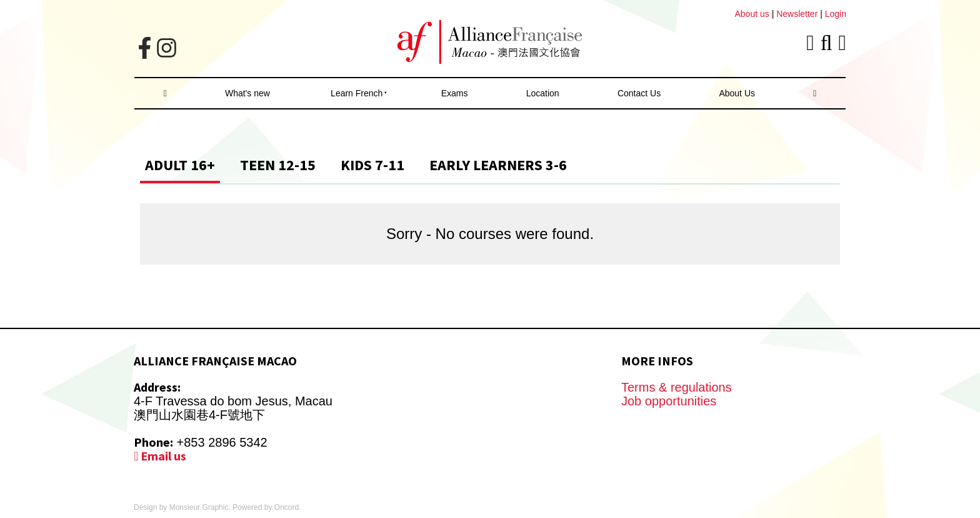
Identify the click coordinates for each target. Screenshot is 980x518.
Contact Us (639, 93)
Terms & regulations (677, 387)
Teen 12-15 (278, 165)
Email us (160, 456)
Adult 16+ (180, 165)
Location (543, 93)
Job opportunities (669, 401)
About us (752, 14)
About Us (737, 93)
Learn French (357, 93)
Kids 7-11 (372, 165)
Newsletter (798, 14)
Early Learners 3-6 (498, 165)
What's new (247, 93)
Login (836, 14)
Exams (455, 93)
